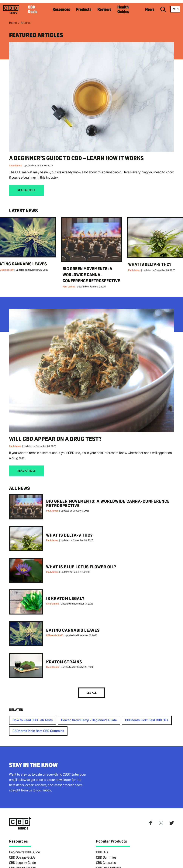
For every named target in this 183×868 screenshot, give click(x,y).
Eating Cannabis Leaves (73, 627)
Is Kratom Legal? (65, 596)
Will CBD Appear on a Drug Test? (55, 436)
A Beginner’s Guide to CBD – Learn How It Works (76, 155)
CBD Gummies (106, 855)
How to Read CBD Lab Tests (33, 717)
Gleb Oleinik (15, 162)
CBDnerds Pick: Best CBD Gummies (38, 728)
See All (91, 690)
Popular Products (112, 838)
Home (13, 20)
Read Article (26, 187)
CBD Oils (102, 849)
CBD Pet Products (109, 865)
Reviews (110, 8)
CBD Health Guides (22, 865)
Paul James (69, 284)
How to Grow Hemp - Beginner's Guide (89, 717)
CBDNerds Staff (54, 632)
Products (92, 8)
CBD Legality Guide (22, 860)
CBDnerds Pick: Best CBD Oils (147, 717)
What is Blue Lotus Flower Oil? (81, 564)
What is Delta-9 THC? (150, 261)
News (150, 8)
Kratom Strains (64, 659)
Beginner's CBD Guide (24, 849)
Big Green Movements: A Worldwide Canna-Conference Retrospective (91, 272)
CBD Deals (49, 8)
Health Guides (131, 8)
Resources (72, 8)
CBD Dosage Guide (22, 855)
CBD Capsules (106, 860)
